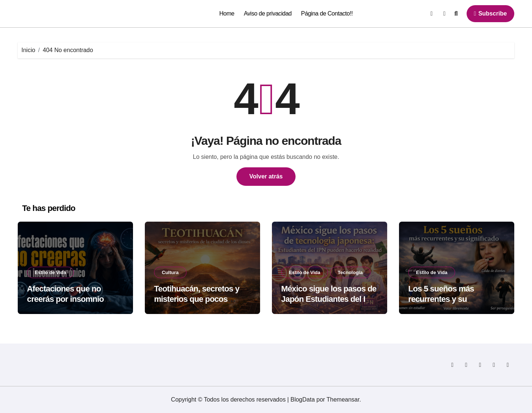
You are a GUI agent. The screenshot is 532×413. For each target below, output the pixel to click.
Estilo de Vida (50, 272)
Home (227, 13)
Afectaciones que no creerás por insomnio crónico (65, 299)
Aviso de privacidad (268, 13)
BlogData (303, 400)
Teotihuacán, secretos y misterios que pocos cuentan (197, 299)
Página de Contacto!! (327, 13)
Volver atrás (266, 176)
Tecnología (350, 272)
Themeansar (343, 400)
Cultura (170, 272)
